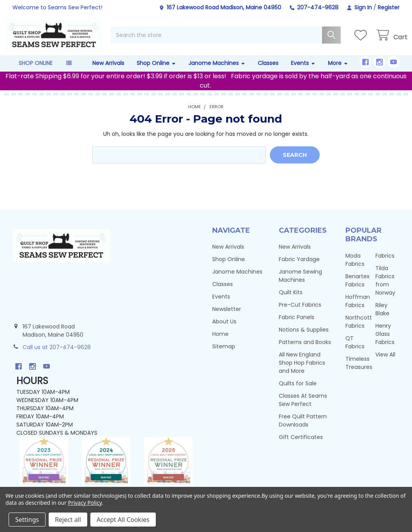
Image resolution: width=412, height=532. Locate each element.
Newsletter (227, 317)
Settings (27, 520)
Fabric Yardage (299, 267)
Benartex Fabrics (357, 288)
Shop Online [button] (36, 71)
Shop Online (156, 71)
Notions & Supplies (304, 337)
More (338, 71)
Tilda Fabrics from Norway (385, 288)
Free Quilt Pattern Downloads (303, 428)
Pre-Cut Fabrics (300, 313)
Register (389, 7)
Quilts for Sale (298, 391)
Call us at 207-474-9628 (57, 355)
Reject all (68, 520)
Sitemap (224, 354)
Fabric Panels (297, 325)
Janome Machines (217, 71)
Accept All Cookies (123, 520)
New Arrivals (108, 71)
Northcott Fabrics (359, 329)
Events (303, 71)
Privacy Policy (85, 503)
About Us (224, 329)
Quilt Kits (291, 300)
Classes (268, 71)
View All (385, 362)
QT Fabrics (355, 350)
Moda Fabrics (355, 268)
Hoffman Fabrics (358, 309)
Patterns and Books (305, 350)
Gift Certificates (301, 445)
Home (220, 342)
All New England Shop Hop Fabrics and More (302, 370)
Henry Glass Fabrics (385, 342)
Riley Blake (382, 317)
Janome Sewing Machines (300, 284)
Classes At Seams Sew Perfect (303, 408)
